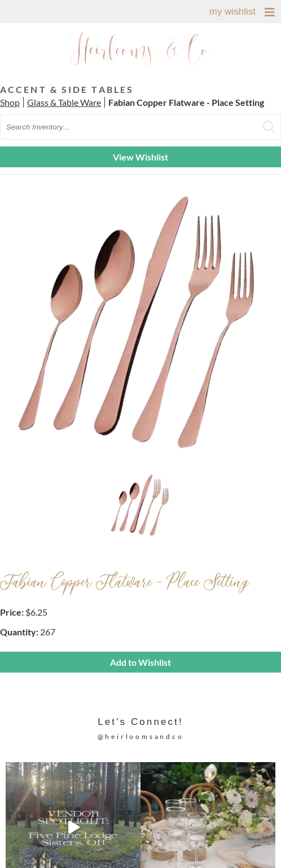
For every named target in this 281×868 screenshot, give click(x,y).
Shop (10, 102)
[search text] (140, 127)
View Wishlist (140, 157)
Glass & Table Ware (64, 102)
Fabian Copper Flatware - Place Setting (186, 102)
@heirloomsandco (141, 736)
